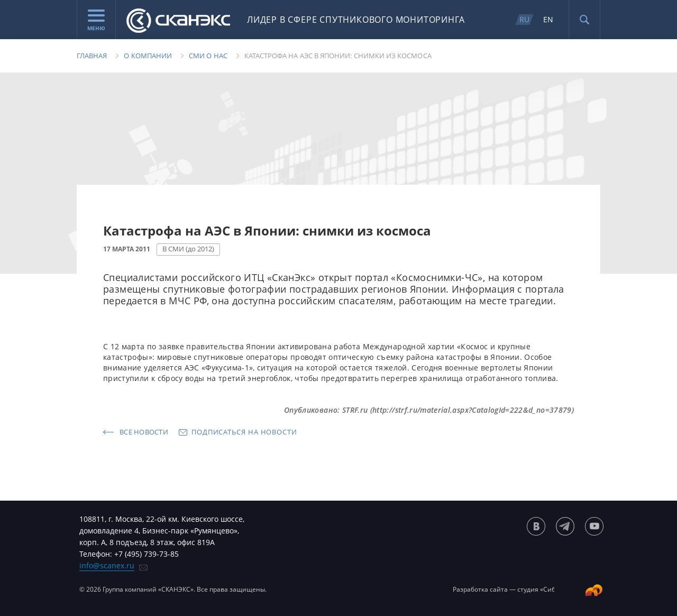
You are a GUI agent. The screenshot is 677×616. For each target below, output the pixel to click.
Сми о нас (208, 56)
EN (548, 19)
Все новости (144, 432)
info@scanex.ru (107, 565)
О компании (148, 56)
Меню (96, 21)
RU (524, 19)
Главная (92, 56)
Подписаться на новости (244, 432)
